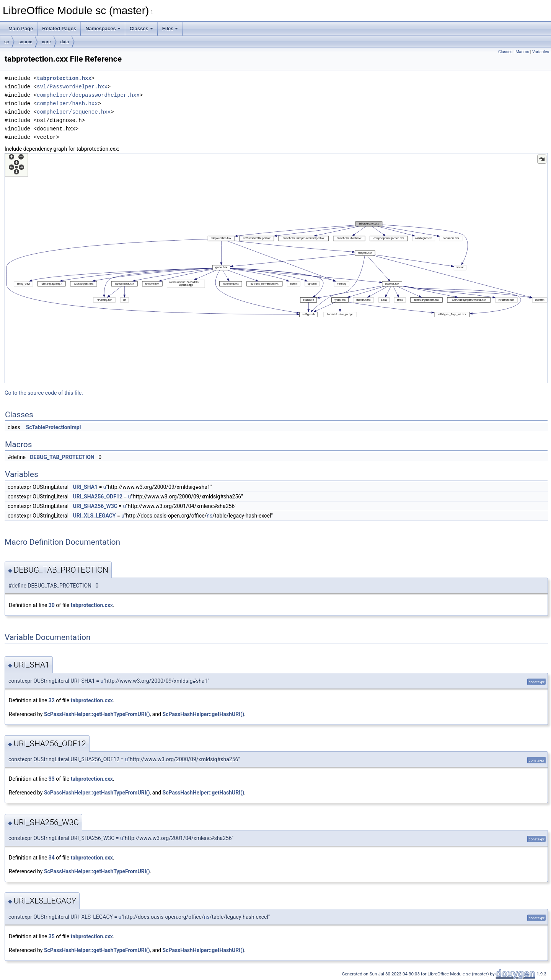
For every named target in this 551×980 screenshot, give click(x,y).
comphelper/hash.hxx (67, 103)
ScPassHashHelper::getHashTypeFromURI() (97, 714)
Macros (522, 52)
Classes (141, 28)
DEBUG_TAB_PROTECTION (62, 457)
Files (170, 28)
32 (52, 700)
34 (52, 858)
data (65, 42)
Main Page (21, 28)
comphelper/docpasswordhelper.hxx (88, 95)
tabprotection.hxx (64, 78)
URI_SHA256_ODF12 (98, 497)
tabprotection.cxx (92, 605)
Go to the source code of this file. (44, 393)
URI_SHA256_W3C (95, 506)
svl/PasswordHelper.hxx (72, 87)
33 (52, 779)
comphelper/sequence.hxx (74, 112)
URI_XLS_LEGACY (95, 516)
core (46, 42)
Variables (541, 52)
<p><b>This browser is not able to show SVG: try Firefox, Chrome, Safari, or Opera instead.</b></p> (276, 268)
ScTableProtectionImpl (54, 427)
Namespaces (103, 28)
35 (52, 936)
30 (52, 605)
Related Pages (59, 28)
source (25, 42)
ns (209, 516)
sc (7, 42)
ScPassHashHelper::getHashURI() (204, 714)
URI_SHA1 (86, 487)
